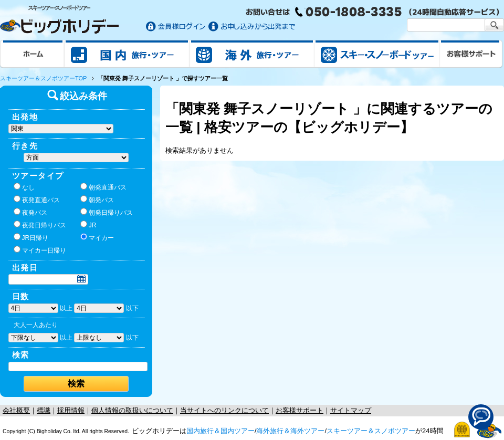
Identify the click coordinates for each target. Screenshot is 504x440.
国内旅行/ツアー (127, 54)
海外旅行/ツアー (252, 54)
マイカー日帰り (40, 250)
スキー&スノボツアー (377, 54)
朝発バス (97, 200)
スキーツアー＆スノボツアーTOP (43, 78)
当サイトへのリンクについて (224, 410)
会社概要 (16, 410)
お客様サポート (471, 54)
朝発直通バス (103, 187)
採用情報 (71, 410)
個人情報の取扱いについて (132, 410)
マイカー (97, 237)
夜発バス (30, 212)
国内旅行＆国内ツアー (220, 431)
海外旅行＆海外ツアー (290, 431)
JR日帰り (31, 237)
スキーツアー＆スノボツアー (371, 431)
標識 (44, 410)
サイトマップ (351, 410)
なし (24, 187)
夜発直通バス (37, 200)
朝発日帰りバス (107, 212)
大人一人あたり (36, 325)
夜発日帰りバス (40, 225)
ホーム (32, 54)
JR (88, 225)
